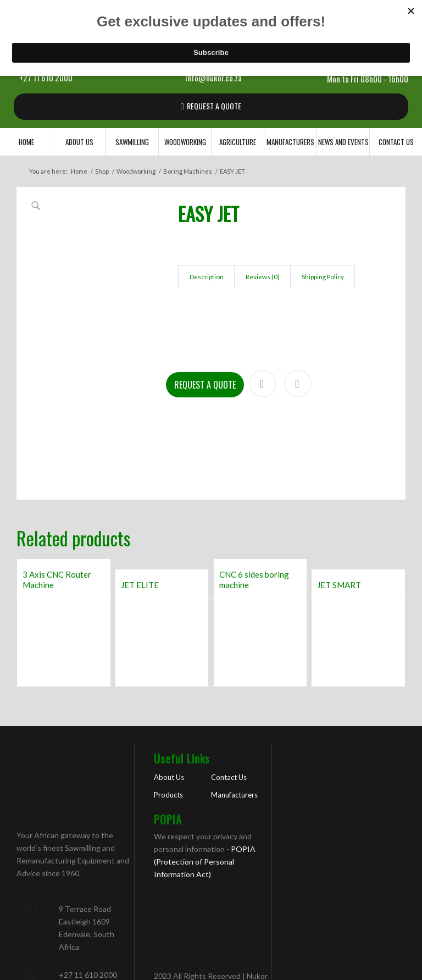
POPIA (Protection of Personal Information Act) (205, 790)
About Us (169, 705)
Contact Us (229, 705)
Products (168, 723)
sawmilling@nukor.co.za (99, 948)
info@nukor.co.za (213, 77)
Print (298, 312)
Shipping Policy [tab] (323, 277)
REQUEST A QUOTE (214, 106)
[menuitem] (26, 142)
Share (263, 312)
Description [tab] (207, 277)
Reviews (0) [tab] (263, 277)
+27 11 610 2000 (46, 77)
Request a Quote (205, 313)
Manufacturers (234, 723)
